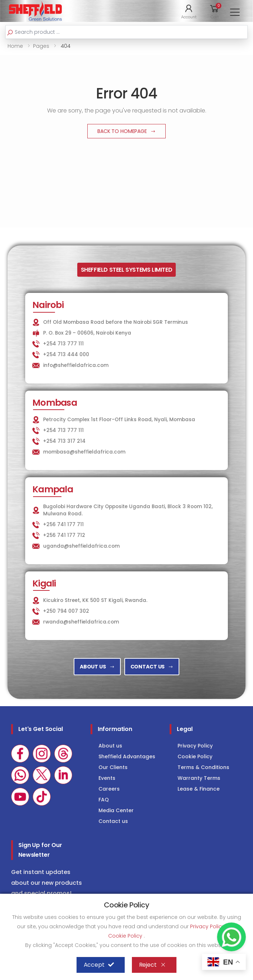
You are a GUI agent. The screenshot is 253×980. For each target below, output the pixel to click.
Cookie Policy (195, 756)
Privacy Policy (195, 746)
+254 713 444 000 (66, 355)
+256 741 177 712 (64, 535)
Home (15, 46)
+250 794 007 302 (66, 611)
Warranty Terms (199, 778)
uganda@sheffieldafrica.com (81, 546)
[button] (189, 11)
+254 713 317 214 (64, 441)
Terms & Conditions (203, 767)
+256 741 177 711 (63, 524)
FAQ (104, 800)
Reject (153, 965)
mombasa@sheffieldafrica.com (84, 452)
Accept (99, 965)
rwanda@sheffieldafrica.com (81, 622)
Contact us (113, 821)
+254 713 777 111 (63, 344)
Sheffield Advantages (127, 756)
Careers (109, 789)
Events (107, 778)
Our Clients (113, 767)
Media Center (116, 810)
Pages (41, 46)
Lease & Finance (199, 789)
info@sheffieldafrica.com (76, 365)
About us (110, 746)
